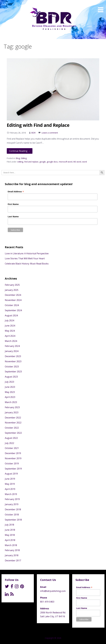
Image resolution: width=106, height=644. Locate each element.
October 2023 (12, 367)
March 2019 (11, 494)
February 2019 (12, 499)
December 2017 (13, 560)
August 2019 (11, 474)
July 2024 (9, 320)
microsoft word (66, 162)
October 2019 (12, 464)
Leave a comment (50, 133)
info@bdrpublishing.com (53, 591)
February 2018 (12, 550)
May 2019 (10, 484)
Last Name (13, 216)
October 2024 (12, 305)
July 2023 (9, 382)
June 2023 (10, 387)
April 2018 (10, 540)
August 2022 (11, 438)
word (85, 162)
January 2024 (12, 351)
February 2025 (12, 285)
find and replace (31, 162)
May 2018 (10, 535)
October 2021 (12, 448)
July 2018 (9, 525)
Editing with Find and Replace (38, 125)
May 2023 (10, 392)
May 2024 (10, 331)
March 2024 (11, 341)
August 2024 (11, 315)
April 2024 (10, 336)
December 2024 (13, 295)
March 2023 (11, 402)
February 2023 (12, 407)
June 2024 (10, 326)
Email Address (16, 192)
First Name (13, 204)
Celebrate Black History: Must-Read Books (27, 264)
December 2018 (13, 509)
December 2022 (13, 418)
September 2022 (13, 433)
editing (20, 162)
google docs (52, 162)
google (43, 162)
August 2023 (11, 377)
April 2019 (10, 489)
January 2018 (12, 555)
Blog (18, 158)
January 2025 (12, 290)
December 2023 (13, 356)
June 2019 (10, 479)
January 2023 (12, 412)
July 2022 (9, 443)
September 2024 (13, 310)
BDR (33, 133)
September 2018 (13, 520)
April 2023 (10, 397)
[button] (102, 7)
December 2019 (13, 453)
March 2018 (11, 545)
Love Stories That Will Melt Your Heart (25, 258)
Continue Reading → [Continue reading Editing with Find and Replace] (20, 151)
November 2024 (13, 300)
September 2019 (13, 469)
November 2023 (13, 361)
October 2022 (12, 428)
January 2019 (12, 504)
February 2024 (12, 346)
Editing (24, 158)
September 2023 (13, 372)
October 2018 (12, 515)
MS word (77, 162)
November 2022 (13, 423)
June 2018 (10, 530)
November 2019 (13, 458)
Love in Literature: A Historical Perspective (27, 253)
